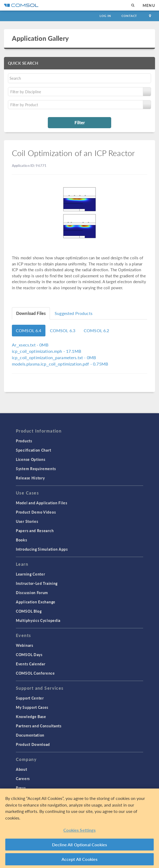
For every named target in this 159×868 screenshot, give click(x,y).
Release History (30, 478)
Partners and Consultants (39, 726)
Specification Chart (33, 450)
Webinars (25, 645)
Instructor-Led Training (37, 583)
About (22, 769)
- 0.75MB (60, 364)
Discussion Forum (32, 593)
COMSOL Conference (35, 673)
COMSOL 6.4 (29, 330)
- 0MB (30, 345)
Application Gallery (40, 38)
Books (22, 540)
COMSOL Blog (29, 611)
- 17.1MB (46, 351)
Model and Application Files (42, 503)
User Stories (27, 521)
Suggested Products (74, 313)
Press (21, 788)
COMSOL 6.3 (63, 330)
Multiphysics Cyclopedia (38, 620)
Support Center (30, 698)
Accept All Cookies (80, 859)
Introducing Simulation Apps (42, 549)
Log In (105, 16)
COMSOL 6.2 (97, 330)
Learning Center (31, 574)
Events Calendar (31, 664)
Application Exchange (36, 602)
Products (24, 441)
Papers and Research (35, 531)
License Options (31, 459)
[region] (79, 828)
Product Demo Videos (36, 512)
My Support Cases (32, 707)
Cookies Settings (79, 830)
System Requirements (36, 469)
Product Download (33, 744)
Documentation (30, 735)
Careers (23, 778)
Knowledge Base (31, 716)
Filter (80, 122)
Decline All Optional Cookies (80, 845)
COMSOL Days (29, 655)
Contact (129, 16)
